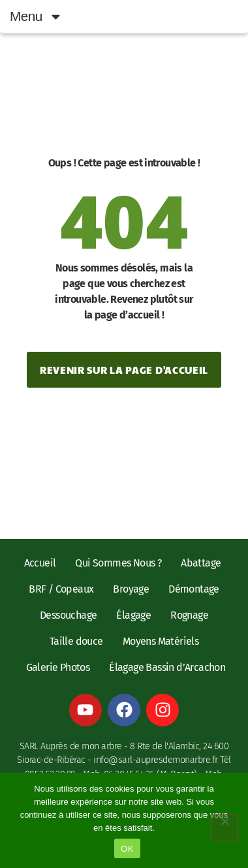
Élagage (133, 615)
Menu (36, 17)
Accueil (40, 563)
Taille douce (76, 641)
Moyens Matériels (161, 641)
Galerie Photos (58, 667)
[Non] (225, 828)
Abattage (201, 563)
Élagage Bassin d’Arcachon (167, 667)
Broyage (131, 589)
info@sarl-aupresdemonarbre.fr (156, 760)
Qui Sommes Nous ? (118, 563)
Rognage (189, 615)
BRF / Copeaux (61, 589)
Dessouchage (68, 615)
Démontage (194, 589)
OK (127, 849)
